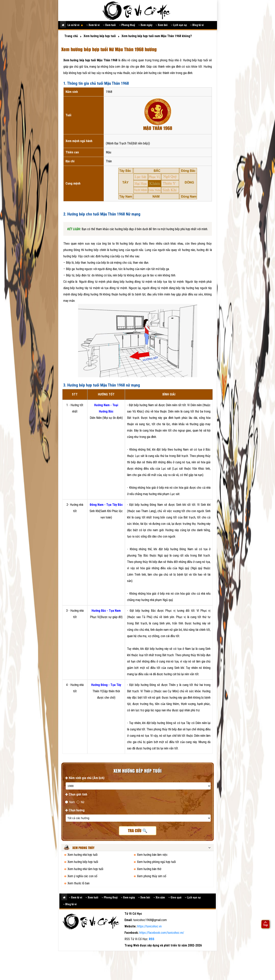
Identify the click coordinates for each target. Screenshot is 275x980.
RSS (152, 939)
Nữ (81, 802)
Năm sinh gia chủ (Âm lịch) (85, 778)
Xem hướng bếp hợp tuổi (83, 862)
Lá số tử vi (75, 25)
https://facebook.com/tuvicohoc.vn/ (162, 933)
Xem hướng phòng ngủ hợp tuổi (156, 862)
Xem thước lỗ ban (79, 883)
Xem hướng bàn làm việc (152, 855)
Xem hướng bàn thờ (149, 869)
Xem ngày (145, 25)
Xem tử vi (93, 25)
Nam (70, 802)
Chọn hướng (75, 810)
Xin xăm (159, 897)
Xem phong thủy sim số (152, 876)
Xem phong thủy (83, 848)
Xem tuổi (109, 25)
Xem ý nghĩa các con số (82, 876)
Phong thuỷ (127, 25)
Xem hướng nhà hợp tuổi (82, 855)
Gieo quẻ (175, 897)
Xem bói (162, 25)
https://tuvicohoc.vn (149, 926)
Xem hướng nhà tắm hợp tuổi (85, 869)
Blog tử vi (197, 25)
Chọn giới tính (76, 794)
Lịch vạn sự (179, 25)
